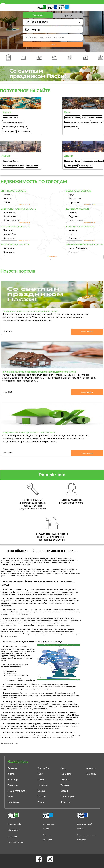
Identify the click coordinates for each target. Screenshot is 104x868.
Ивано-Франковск (78, 248)
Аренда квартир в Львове (13, 166)
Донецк (73, 212)
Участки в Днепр (86, 166)
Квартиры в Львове (11, 161)
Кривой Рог (43, 768)
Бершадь (8, 198)
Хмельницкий (67, 796)
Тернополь (66, 774)
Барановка (9, 238)
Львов (41, 780)
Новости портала (18, 271)
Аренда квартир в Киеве (92, 117)
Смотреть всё (24, 205)
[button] (53, 30)
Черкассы (65, 802)
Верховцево (9, 216)
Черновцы (91, 774)
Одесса (41, 791)
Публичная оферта (15, 842)
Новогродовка (76, 220)
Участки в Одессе (24, 132)
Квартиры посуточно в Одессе (15, 127)
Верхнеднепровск (13, 220)
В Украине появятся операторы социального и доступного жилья (39, 372)
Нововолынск (76, 198)
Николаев (43, 785)
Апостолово (9, 212)
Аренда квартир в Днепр (93, 161)
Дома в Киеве (97, 122)
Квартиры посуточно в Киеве (77, 122)
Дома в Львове (32, 166)
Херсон (64, 791)
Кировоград (14, 802)
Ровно (41, 802)
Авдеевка (74, 216)
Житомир (8, 230)
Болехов (73, 252)
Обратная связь (14, 830)
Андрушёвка (10, 234)
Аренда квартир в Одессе (13, 122)
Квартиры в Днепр (73, 161)
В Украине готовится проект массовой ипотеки (29, 432)
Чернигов (91, 768)
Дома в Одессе (9, 132)
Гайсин (7, 202)
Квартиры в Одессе (11, 117)
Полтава (42, 796)
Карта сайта (13, 836)
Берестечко (74, 202)
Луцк (71, 195)
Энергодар (9, 252)
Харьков (65, 785)
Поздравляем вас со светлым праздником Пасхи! (30, 311)
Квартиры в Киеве (73, 117)
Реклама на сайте (15, 824)
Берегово (73, 238)
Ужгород (73, 230)
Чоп (71, 234)
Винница (8, 195)
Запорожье (9, 248)
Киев (10, 796)
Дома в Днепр (71, 166)
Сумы (63, 768)
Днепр (11, 774)
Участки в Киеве (72, 127)
